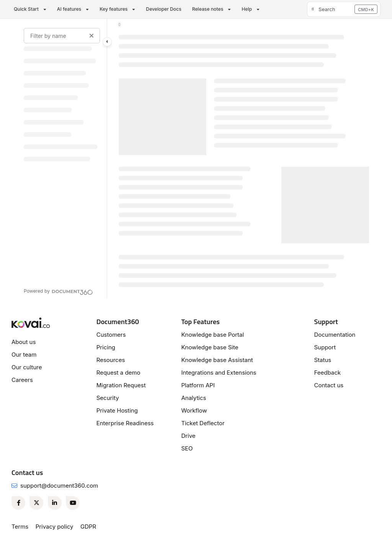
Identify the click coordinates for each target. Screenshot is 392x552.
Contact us (329, 385)
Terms (20, 527)
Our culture (27, 367)
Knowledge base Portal (212, 335)
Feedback (327, 373)
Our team (24, 355)
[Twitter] (36, 503)
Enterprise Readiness (125, 423)
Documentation (335, 335)
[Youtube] (73, 503)
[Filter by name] (62, 36)
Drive (188, 436)
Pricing (106, 347)
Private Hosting (117, 410)
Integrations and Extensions (219, 373)
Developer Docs (163, 9)
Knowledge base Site (210, 347)
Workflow (194, 410)
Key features (114, 9)
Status (323, 360)
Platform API (198, 385)
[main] (244, 159)
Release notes (208, 9)
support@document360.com (59, 486)
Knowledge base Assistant (217, 360)
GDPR (88, 527)
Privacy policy (55, 527)
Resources (111, 360)
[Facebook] (18, 503)
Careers (22, 380)
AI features (69, 9)
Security (108, 398)
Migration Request (121, 385)
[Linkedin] (55, 503)
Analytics (194, 398)
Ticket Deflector (203, 423)
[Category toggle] (107, 42)
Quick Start (26, 9)
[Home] (119, 25)
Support (325, 347)
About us (24, 342)
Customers (111, 335)
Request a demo (118, 373)
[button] (344, 9)
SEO (187, 448)
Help (247, 9)
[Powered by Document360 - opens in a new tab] (58, 291)
